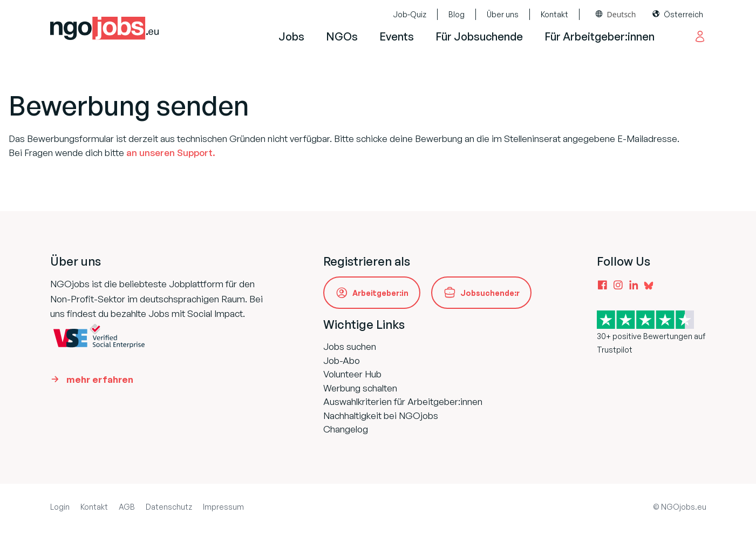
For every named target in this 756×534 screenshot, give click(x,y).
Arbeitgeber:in (380, 293)
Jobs (291, 36)
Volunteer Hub (352, 374)
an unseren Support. (171, 153)
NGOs (342, 36)
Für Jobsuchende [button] (479, 36)
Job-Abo (342, 360)
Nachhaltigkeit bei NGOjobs (381, 415)
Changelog (346, 429)
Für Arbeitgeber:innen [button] (600, 36)
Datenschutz (169, 507)
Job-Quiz (410, 14)
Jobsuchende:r (490, 293)
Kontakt (554, 14)
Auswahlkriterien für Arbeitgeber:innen (403, 401)
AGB (127, 507)
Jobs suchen (350, 346)
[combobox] (616, 14)
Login (60, 507)
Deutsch (622, 14)
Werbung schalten (360, 388)
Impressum (223, 507)
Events (397, 36)
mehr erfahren (100, 379)
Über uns (503, 14)
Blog (457, 14)
